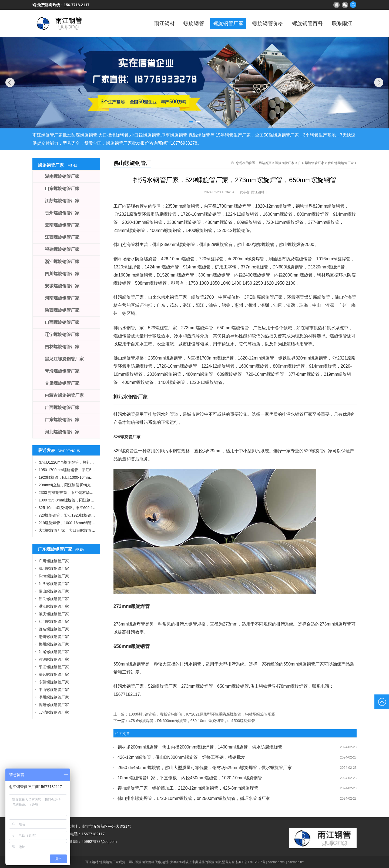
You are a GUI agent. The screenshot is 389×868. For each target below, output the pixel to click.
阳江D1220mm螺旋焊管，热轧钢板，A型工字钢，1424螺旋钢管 (93, 462)
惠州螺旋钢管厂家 (54, 637)
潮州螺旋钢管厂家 (54, 697)
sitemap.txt (296, 862)
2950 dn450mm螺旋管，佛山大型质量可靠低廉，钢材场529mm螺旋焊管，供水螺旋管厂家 (205, 768)
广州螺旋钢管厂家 (54, 561)
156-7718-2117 (77, 5)
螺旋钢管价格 (259, 23)
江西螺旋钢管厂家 (62, 237)
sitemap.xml (277, 862)
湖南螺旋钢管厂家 (62, 176)
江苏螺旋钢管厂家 (62, 201)
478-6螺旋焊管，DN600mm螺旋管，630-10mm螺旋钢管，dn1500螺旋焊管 (192, 721)
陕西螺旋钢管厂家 (62, 310)
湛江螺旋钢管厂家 (54, 606)
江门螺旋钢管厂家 (54, 621)
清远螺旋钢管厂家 (54, 674)
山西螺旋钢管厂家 (62, 322)
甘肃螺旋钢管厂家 (62, 383)
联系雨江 (340, 23)
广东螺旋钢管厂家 (311, 163)
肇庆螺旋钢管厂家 (54, 614)
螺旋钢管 (178, 23)
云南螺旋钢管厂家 (62, 225)
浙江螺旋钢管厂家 (62, 262)
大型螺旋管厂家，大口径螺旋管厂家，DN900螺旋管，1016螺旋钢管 (96, 530)
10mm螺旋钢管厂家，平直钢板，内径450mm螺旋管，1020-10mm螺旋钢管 (190, 778)
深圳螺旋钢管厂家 (54, 568)
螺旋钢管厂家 (216, 23)
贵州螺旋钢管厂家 (62, 213)
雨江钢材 (146, 23)
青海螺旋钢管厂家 (62, 371)
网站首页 (265, 163)
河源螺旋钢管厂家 (54, 659)
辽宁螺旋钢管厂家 (62, 335)
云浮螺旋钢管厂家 (54, 712)
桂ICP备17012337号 (251, 862)
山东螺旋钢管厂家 (62, 189)
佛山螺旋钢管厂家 (341, 163)
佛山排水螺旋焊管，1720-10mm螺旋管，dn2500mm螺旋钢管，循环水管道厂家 (194, 798)
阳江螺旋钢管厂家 (54, 667)
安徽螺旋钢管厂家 (62, 286)
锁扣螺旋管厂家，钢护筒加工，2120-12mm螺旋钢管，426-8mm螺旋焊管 (188, 788)
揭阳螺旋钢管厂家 (54, 705)
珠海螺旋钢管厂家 (54, 576)
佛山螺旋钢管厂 (132, 163)
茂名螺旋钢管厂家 (54, 629)
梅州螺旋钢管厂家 (54, 644)
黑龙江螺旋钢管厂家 (64, 359)
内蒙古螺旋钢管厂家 (64, 395)
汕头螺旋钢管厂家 (54, 584)
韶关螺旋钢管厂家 (54, 599)
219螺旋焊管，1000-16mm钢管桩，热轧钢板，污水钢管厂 (88, 523)
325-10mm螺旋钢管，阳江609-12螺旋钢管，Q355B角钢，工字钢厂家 (97, 508)
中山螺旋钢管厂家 (54, 690)
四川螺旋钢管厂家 (62, 274)
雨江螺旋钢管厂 (59, 23)
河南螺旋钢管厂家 (62, 298)
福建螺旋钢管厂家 (62, 249)
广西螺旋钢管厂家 (62, 408)
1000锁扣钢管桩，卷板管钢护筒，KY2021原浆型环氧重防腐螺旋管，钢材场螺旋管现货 (202, 714)
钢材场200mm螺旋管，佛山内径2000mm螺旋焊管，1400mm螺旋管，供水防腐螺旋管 (200, 747)
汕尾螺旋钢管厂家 (54, 652)
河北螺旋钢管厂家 (62, 432)
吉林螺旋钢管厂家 (62, 347)
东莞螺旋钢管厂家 (54, 682)
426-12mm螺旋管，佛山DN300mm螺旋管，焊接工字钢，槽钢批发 (181, 757)
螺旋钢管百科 (303, 23)
